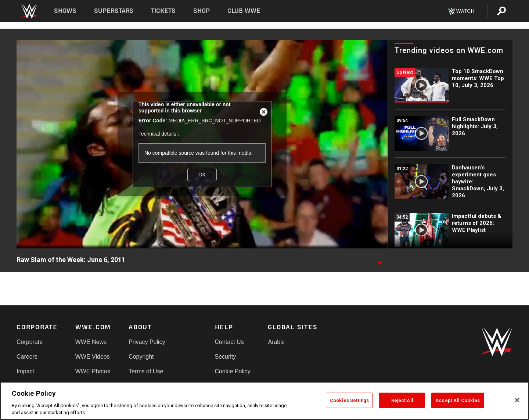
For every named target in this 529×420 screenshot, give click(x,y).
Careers (27, 357)
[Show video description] (379, 260)
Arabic (276, 342)
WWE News (91, 342)
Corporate (30, 342)
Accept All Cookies (458, 400)
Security (226, 357)
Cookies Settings (349, 400)
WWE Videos (93, 357)
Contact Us (229, 342)
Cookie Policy (233, 371)
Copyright (141, 357)
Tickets (163, 11)
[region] (264, 401)
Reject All (402, 400)
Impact (25, 371)
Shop (201, 11)
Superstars (114, 11)
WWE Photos (93, 371)
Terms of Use (146, 371)
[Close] (517, 400)
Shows (65, 11)
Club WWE (244, 11)
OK (202, 175)
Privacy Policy (147, 342)
